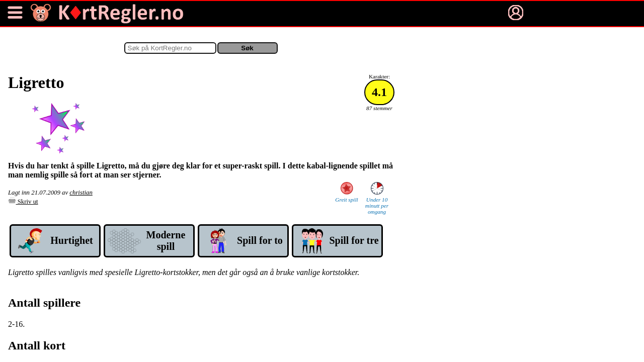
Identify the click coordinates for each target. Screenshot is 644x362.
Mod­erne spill (166, 241)
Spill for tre (354, 240)
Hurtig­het (71, 240)
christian (81, 193)
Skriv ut (23, 202)
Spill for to (260, 240)
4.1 (379, 92)
